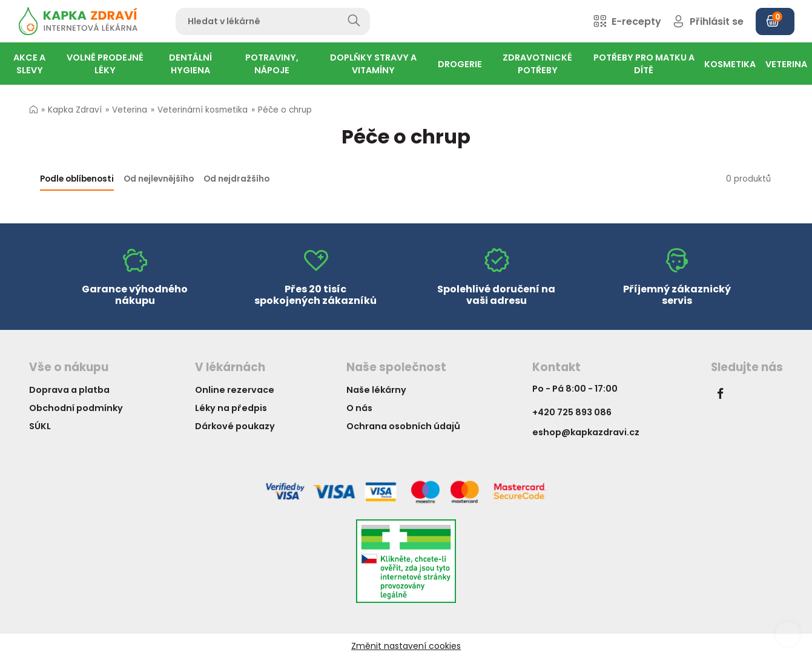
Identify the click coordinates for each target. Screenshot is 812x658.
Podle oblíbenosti (77, 179)
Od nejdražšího (236, 179)
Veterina (130, 110)
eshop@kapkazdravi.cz (586, 432)
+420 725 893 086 (572, 412)
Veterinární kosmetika (203, 110)
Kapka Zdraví (75, 110)
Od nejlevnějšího (159, 179)
